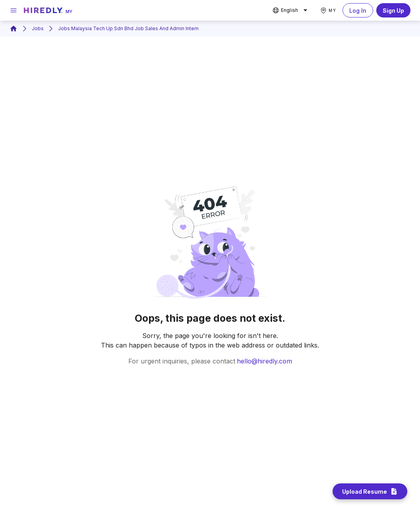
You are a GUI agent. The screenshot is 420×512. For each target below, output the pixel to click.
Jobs (38, 28)
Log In (358, 10)
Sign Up (393, 10)
